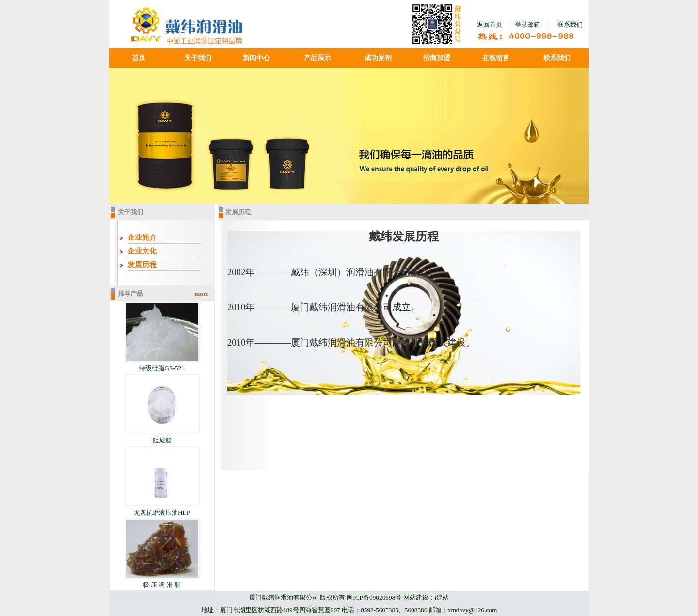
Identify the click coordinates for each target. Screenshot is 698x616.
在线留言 (496, 58)
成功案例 (378, 58)
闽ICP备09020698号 (374, 597)
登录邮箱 (527, 24)
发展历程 (142, 265)
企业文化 (142, 251)
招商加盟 (437, 58)
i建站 (442, 597)
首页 (139, 58)
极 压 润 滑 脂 (162, 585)
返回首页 (490, 24)
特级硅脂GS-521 (162, 368)
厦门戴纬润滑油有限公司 (284, 597)
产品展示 (317, 58)
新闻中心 (256, 58)
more (201, 293)
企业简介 (142, 237)
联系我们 (570, 24)
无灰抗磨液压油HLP (162, 513)
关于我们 (198, 58)
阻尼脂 (162, 440)
